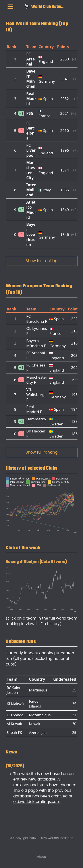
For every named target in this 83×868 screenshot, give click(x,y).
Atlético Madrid (31, 210)
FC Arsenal (31, 59)
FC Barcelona (31, 131)
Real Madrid (31, 99)
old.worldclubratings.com (37, 802)
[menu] (10, 7)
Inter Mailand (31, 190)
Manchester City (31, 170)
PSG (30, 113)
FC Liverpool (31, 150)
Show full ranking (42, 261)
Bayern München (31, 79)
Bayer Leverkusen (31, 234)
